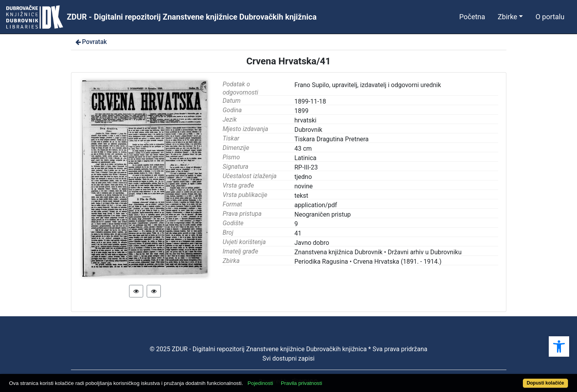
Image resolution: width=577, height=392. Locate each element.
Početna (472, 17)
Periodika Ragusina (321, 262)
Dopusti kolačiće (545, 383)
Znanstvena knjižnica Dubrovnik (339, 252)
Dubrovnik (309, 130)
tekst (301, 196)
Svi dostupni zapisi (288, 358)
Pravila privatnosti (301, 383)
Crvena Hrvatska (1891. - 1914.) (398, 262)
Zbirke (508, 17)
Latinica (306, 158)
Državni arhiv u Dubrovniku (424, 252)
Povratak (91, 42)
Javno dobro (312, 243)
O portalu (550, 17)
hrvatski (306, 120)
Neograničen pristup (323, 214)
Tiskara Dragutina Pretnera (332, 139)
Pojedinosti (260, 383)
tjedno (303, 177)
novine (304, 186)
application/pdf (316, 205)
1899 (302, 111)
